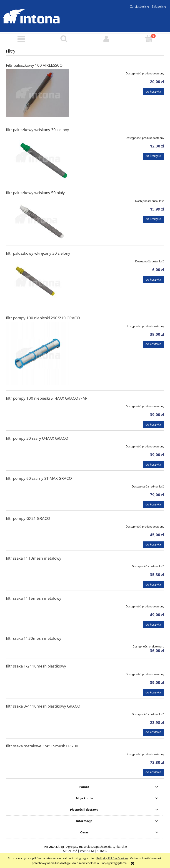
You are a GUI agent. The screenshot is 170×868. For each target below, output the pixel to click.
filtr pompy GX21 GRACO (28, 518)
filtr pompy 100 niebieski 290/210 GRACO (43, 318)
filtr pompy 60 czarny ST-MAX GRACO (39, 478)
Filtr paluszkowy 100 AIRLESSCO (34, 65)
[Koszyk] (149, 39)
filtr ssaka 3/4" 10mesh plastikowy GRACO (43, 706)
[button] (21, 39)
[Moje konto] (106, 39)
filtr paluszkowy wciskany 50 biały (35, 193)
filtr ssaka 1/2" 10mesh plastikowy (36, 666)
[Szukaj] (64, 39)
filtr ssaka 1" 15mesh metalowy (34, 598)
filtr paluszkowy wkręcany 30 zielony (38, 253)
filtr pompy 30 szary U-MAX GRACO (37, 438)
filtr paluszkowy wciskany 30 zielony (37, 130)
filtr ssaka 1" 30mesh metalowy (34, 638)
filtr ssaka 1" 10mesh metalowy (34, 558)
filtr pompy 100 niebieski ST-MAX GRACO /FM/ (47, 398)
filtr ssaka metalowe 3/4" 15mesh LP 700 (42, 746)
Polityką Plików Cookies (112, 858)
